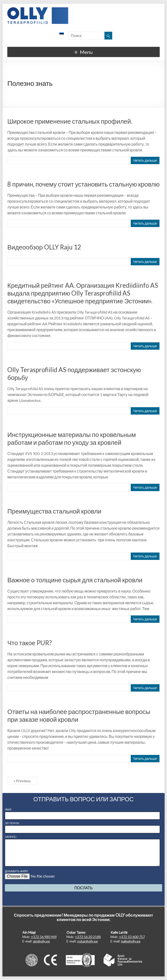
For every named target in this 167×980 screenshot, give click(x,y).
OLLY (38, 16)
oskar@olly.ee (88, 941)
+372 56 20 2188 (88, 937)
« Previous (22, 781)
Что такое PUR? (30, 643)
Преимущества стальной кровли (54, 511)
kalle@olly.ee (131, 941)
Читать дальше (145, 160)
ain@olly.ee (42, 941)
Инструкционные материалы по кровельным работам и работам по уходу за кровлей (72, 438)
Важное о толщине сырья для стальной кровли (75, 580)
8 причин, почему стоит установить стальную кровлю (83, 184)
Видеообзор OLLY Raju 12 (44, 247)
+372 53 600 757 (132, 937)
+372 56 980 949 (44, 937)
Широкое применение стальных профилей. (70, 121)
